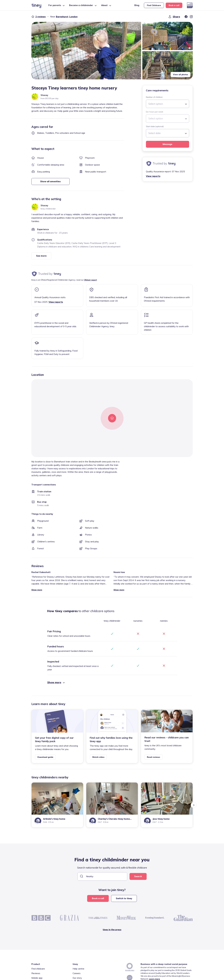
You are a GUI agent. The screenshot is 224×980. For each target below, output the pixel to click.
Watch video (98, 757)
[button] (86, 51)
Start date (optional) (155, 126)
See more (41, 256)
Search (138, 876)
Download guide (45, 757)
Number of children (154, 97)
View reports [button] (153, 176)
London (73, 17)
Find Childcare (154, 5)
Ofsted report (91, 280)
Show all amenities (50, 181)
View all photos (180, 74)
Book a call (174, 5)
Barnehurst (62, 17)
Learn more (154, 979)
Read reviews (153, 757)
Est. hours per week (155, 112)
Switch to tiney (124, 898)
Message (167, 144)
